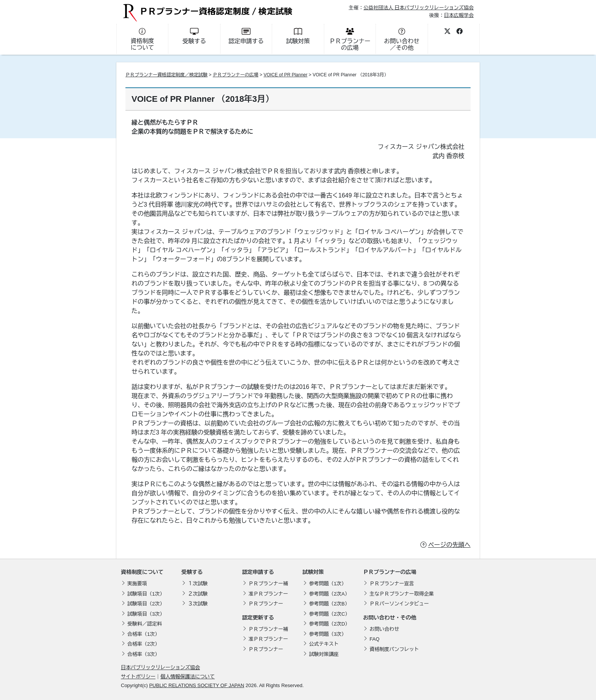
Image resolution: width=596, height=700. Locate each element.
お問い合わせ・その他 (390, 618)
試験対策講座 (324, 654)
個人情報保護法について (188, 677)
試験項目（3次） (146, 614)
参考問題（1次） (328, 584)
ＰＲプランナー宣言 (392, 584)
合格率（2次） (143, 644)
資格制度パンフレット (394, 649)
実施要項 (137, 584)
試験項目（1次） (146, 594)
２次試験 (198, 594)
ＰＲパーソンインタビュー (399, 604)
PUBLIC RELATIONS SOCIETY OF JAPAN (197, 685)
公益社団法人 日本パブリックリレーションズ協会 (418, 8)
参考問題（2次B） (329, 604)
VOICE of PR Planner (285, 75)
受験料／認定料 (145, 624)
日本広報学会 (459, 15)
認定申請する (258, 572)
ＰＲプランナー (266, 604)
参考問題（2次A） (329, 594)
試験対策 (313, 572)
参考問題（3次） (328, 634)
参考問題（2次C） (330, 614)
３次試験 (198, 604)
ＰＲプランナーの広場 (236, 75)
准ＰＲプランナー (268, 594)
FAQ (374, 639)
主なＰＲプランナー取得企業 (402, 594)
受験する (192, 572)
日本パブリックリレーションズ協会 (160, 668)
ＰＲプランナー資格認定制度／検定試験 (166, 75)
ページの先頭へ (449, 545)
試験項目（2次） (146, 604)
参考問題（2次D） (330, 624)
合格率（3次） (143, 654)
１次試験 (198, 584)
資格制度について (142, 572)
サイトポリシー (138, 677)
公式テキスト (324, 644)
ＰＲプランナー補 (268, 584)
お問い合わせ (384, 629)
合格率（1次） (143, 634)
